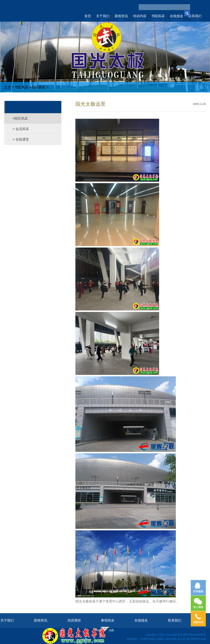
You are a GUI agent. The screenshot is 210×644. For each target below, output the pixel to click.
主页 (8, 87)
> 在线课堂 (21, 139)
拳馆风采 (108, 620)
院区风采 (39, 87)
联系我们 (175, 620)
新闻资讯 (41, 620)
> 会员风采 (21, 129)
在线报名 (141, 620)
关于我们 (7, 620)
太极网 (160, 639)
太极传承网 (170, 639)
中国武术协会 (148, 639)
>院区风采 (20, 118)
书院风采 (21, 87)
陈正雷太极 (184, 639)
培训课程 (74, 620)
